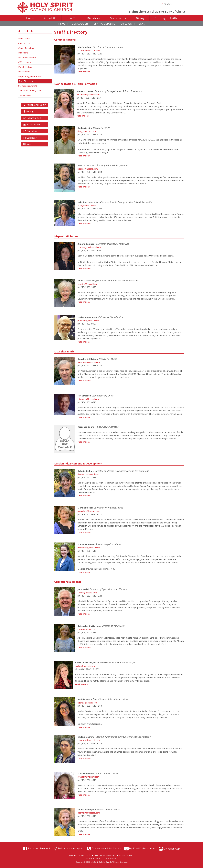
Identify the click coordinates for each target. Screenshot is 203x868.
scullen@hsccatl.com (85, 666)
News (62, 24)
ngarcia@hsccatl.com (88, 703)
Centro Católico (105, 24)
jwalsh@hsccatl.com (87, 593)
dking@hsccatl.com (87, 131)
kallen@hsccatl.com (87, 629)
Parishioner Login (35, 105)
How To (72, 18)
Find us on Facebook (39, 848)
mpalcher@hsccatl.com (89, 511)
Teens (141, 24)
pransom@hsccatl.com (88, 321)
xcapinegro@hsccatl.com (89, 247)
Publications (32, 125)
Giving (140, 19)
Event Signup (32, 118)
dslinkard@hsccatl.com (88, 474)
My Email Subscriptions (142, 848)
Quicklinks (31, 131)
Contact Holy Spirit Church (106, 848)
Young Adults (79, 24)
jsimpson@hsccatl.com (88, 399)
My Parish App (172, 849)
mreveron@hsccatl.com (89, 548)
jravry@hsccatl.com (87, 205)
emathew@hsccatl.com (89, 740)
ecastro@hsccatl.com (88, 284)
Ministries (93, 18)
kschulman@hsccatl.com (89, 50)
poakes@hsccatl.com (88, 169)
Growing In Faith (166, 19)
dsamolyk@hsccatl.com (89, 813)
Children (126, 24)
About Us (50, 19)
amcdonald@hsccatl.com (88, 95)
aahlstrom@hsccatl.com (89, 362)
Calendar (30, 138)
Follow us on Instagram (71, 848)
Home (30, 18)
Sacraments (118, 19)
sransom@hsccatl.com (88, 777)
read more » (84, 72)
